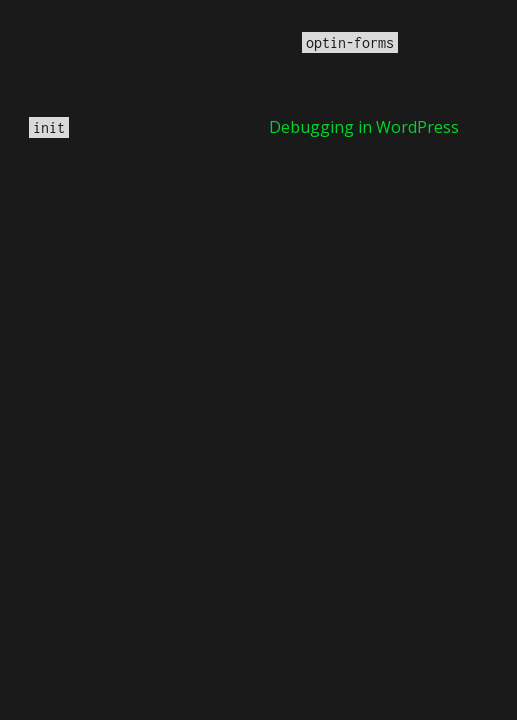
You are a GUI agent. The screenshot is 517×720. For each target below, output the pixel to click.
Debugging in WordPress (364, 127)
